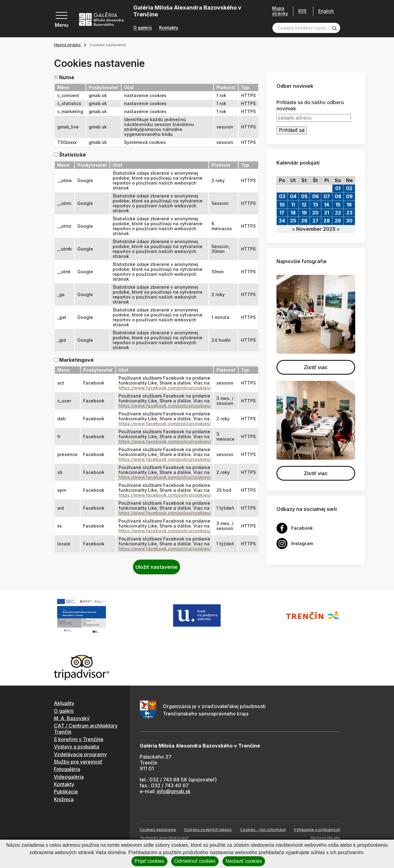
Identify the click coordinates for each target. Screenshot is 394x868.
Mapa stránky (280, 11)
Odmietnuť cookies (195, 861)
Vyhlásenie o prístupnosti (317, 830)
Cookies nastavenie (158, 830)
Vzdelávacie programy (80, 754)
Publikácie (66, 792)
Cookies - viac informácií (263, 830)
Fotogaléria (67, 769)
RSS (302, 11)
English (326, 11)
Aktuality (64, 703)
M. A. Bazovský (72, 718)
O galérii (143, 28)
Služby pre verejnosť (78, 762)
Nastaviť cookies (244, 861)
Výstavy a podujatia (76, 747)
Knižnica (64, 799)
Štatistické (72, 155)
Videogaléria (69, 777)
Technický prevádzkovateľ (164, 838)
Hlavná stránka (67, 45)
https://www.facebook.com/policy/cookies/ (165, 388)
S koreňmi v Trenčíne (79, 739)
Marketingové (76, 360)
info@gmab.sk (174, 791)
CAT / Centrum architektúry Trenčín (86, 729)
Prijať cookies (149, 861)
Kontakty (169, 28)
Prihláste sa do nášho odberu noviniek (310, 105)
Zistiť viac (316, 367)
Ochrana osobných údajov (208, 830)
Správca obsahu (325, 838)
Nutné (67, 77)
